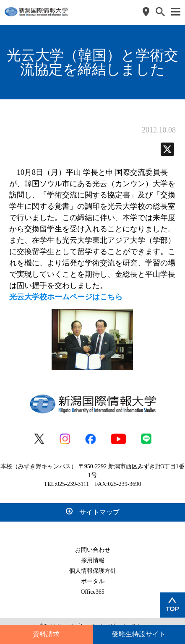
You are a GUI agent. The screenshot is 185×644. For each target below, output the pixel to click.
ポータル (93, 581)
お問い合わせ (93, 550)
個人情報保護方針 (93, 571)
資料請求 (46, 634)
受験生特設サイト (139, 634)
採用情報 (93, 560)
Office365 (92, 592)
